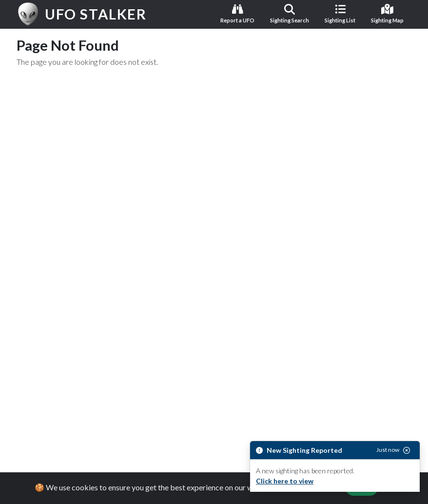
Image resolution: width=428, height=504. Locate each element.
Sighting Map (387, 14)
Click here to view (285, 481)
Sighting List (340, 14)
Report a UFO (237, 14)
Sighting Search (290, 14)
